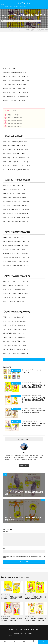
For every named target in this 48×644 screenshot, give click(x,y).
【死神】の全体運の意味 (12, 115)
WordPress (38, 635)
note (11, 6)
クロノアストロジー (24, 3)
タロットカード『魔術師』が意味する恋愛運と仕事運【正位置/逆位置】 (34, 386)
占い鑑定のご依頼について (20, 6)
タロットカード (29, 21)
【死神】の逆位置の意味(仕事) (13, 126)
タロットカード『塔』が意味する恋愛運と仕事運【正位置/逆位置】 (34, 412)
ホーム (5, 642)
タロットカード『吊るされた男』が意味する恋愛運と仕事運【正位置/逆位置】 (34, 400)
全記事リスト (24, 465)
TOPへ (43, 642)
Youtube (24, 642)
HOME (5, 30)
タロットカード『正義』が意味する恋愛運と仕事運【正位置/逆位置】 (12, 619)
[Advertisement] (24, 50)
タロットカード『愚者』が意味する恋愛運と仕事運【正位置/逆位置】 (12, 598)
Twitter (14, 642)
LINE (34, 642)
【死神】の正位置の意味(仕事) (13, 123)
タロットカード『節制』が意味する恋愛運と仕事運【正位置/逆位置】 (34, 424)
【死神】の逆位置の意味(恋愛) (13, 121)
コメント (5, 532)
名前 (4, 548)
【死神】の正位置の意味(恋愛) (13, 118)
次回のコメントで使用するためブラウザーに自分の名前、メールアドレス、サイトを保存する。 (24, 557)
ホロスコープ (5, 6)
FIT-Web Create (23, 635)
